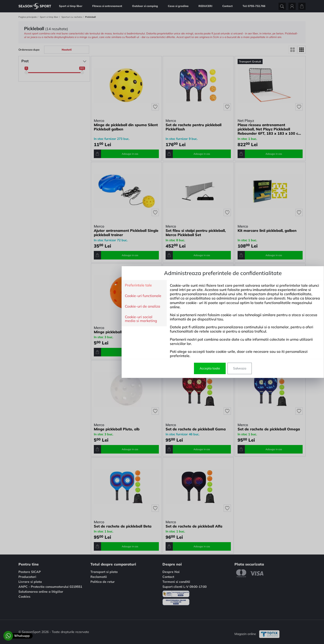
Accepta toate (149, 368)
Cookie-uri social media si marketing (80, 319)
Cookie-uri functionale (82, 296)
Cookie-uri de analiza (82, 306)
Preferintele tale (78, 285)
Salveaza (179, 368)
